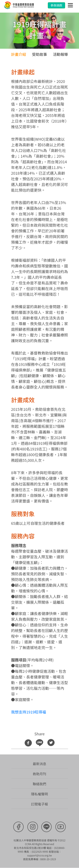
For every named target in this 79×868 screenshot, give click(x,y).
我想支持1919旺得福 (29, 712)
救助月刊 (39, 774)
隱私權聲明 (39, 794)
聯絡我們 (39, 784)
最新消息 (39, 764)
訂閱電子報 (39, 804)
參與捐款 (56, 5)
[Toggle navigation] (70, 5)
